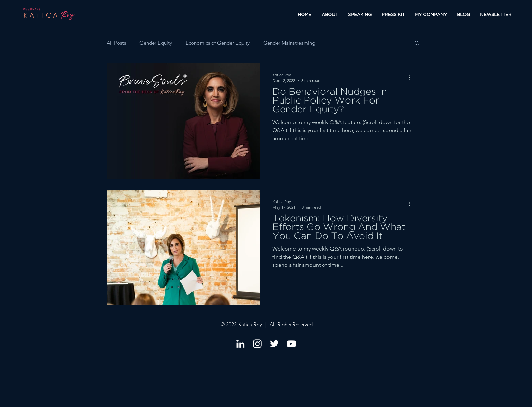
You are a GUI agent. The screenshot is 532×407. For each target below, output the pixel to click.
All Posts (116, 43)
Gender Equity (156, 43)
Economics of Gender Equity (218, 43)
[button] (417, 44)
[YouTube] (291, 344)
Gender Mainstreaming (289, 43)
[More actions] (412, 77)
